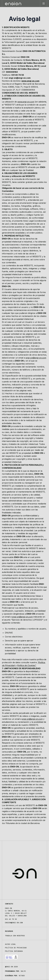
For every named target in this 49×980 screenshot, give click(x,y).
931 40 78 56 (11, 919)
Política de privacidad (16, 948)
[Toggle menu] (43, 3)
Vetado (22, 976)
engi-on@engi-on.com (36, 358)
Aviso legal (10, 944)
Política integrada (14, 951)
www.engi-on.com (30, 81)
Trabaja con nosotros (15, 936)
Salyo (23, 971)
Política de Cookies (26, 665)
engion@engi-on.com (14, 923)
